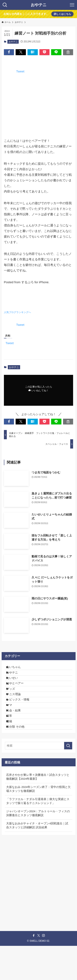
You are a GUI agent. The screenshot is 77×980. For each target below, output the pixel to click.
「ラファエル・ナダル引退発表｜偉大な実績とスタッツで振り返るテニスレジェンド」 (38, 835)
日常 (13, 743)
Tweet (20, 71)
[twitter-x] (39, 970)
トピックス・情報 (21, 718)
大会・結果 (17, 735)
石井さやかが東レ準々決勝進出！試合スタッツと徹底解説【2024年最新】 (38, 811)
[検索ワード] (39, 780)
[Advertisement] (38, 910)
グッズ (14, 702)
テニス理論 (17, 710)
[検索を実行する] (68, 780)
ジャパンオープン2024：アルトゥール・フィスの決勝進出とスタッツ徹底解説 (38, 847)
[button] (9, 52)
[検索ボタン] (5, 5)
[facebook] (34, 970)
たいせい (15, 685)
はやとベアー (18, 693)
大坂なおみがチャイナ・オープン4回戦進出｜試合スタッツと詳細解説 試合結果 (37, 860)
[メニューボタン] (72, 5)
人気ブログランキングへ (17, 312)
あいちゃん (17, 668)
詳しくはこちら (62, 14)
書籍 (13, 751)
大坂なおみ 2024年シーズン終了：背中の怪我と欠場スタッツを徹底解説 (38, 823)
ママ (13, 726)
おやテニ (39, 5)
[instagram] (44, 970)
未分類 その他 (19, 759)
